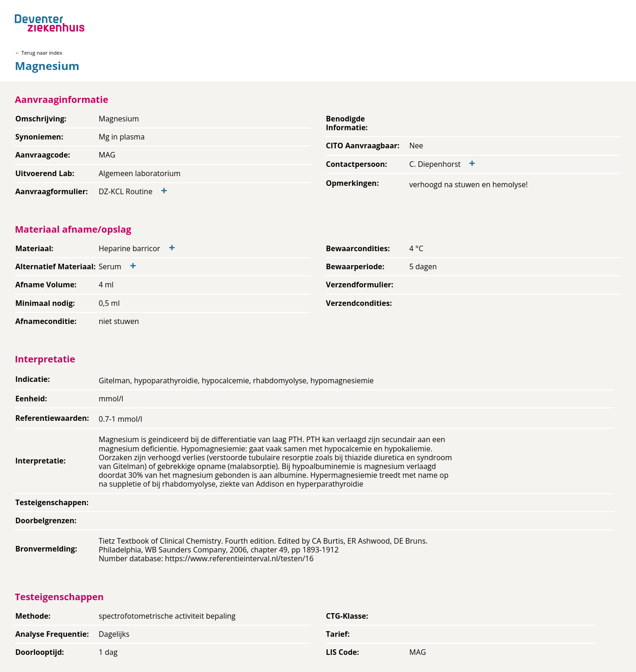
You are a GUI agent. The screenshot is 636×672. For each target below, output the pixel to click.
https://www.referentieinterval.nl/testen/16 (239, 558)
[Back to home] (50, 23)
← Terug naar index (38, 53)
